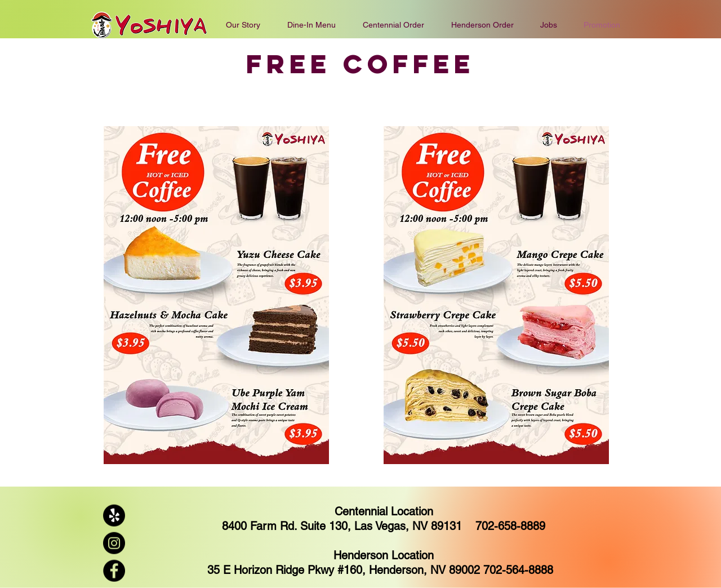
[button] (393, 25)
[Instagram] (114, 543)
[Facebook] (114, 571)
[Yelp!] (114, 516)
